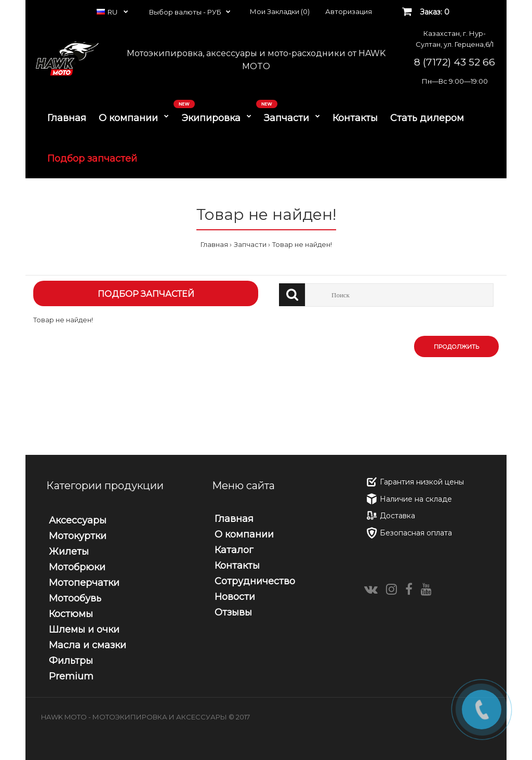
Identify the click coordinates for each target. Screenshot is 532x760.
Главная (214, 244)
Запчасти (250, 244)
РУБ (214, 12)
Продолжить (456, 347)
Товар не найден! (302, 244)
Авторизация (349, 11)
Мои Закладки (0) (280, 11)
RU (108, 12)
